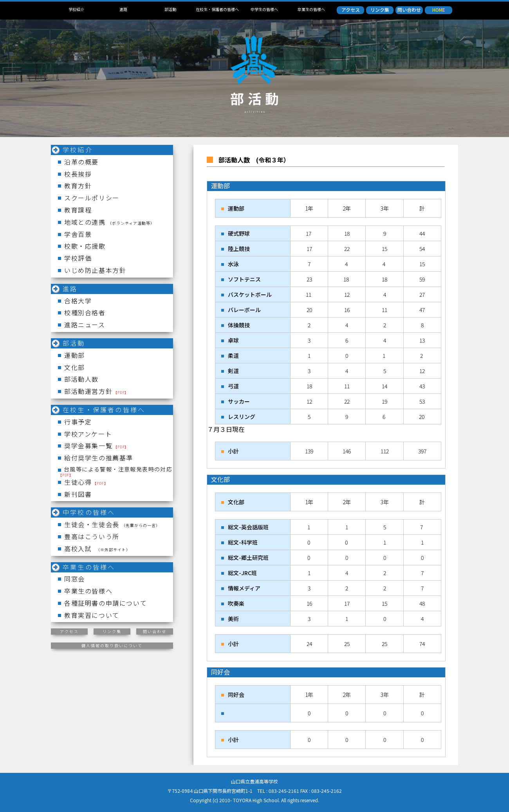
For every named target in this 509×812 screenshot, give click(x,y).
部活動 (170, 9)
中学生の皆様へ (264, 9)
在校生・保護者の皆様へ (217, 9)
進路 (123, 9)
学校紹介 (76, 9)
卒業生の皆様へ (311, 9)
